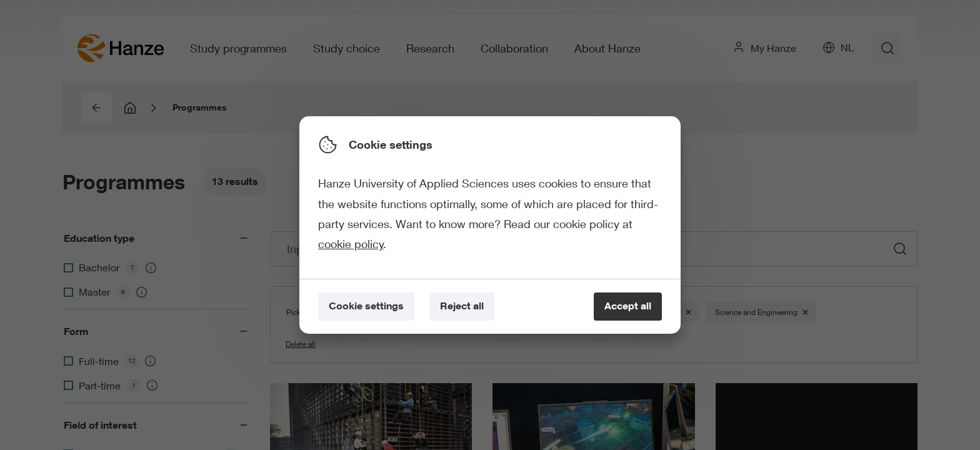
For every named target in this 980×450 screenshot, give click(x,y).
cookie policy (351, 244)
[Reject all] (462, 307)
